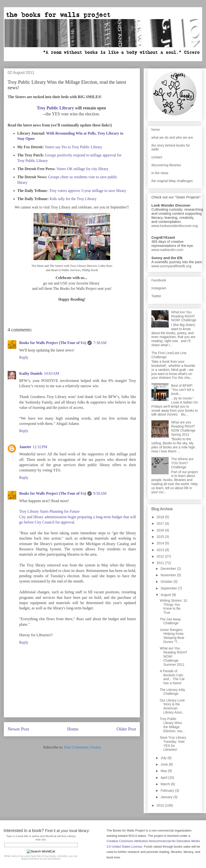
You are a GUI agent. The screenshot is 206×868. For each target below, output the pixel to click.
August (166, 595)
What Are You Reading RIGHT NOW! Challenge (184, 316)
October (167, 582)
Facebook (159, 280)
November (169, 575)
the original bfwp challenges (172, 181)
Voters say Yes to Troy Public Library (74, 147)
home (156, 130)
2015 (161, 537)
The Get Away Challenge (170, 621)
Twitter (156, 296)
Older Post (126, 729)
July (164, 758)
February (168, 791)
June (165, 764)
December (169, 569)
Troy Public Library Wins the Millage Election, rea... (172, 725)
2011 (161, 563)
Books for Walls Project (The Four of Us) (53, 343)
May (164, 771)
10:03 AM (51, 373)
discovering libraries (166, 165)
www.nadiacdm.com (167, 250)
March (166, 784)
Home (73, 729)
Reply (24, 357)
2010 (161, 805)
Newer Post (18, 729)
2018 (161, 517)
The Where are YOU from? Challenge (182, 463)
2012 (161, 556)
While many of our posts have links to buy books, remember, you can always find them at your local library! (41, 857)
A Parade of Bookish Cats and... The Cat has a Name (172, 677)
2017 (161, 523)
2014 (161, 543)
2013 (161, 550)
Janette (25, 447)
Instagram (159, 288)
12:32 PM (40, 447)
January (167, 797)
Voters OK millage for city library (83, 169)
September (169, 588)
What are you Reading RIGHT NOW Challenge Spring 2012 (183, 428)
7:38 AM (100, 343)
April (164, 778)
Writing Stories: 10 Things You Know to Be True (173, 606)
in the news (160, 173)
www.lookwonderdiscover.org (175, 226)
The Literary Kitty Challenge (172, 692)
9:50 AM (100, 493)
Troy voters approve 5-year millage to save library (88, 191)
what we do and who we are (172, 137)
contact (157, 157)
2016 (161, 530)
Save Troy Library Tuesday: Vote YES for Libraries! (173, 743)
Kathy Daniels (31, 373)
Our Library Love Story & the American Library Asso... (172, 706)
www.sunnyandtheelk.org (171, 266)
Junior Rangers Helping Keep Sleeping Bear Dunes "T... (172, 636)
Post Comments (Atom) (82, 747)
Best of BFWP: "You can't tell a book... (183, 390)
